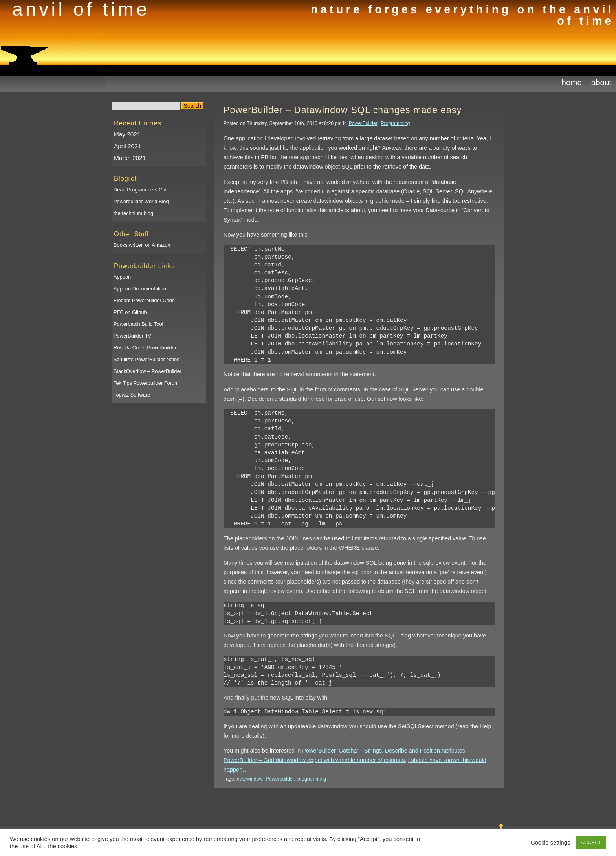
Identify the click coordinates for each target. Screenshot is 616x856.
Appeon (122, 277)
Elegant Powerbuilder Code (144, 300)
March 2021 (130, 158)
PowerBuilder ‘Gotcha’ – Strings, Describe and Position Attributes (384, 751)
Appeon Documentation (140, 289)
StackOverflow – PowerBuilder (148, 371)
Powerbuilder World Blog (141, 201)
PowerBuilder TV (132, 336)
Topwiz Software (132, 395)
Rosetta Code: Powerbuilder (145, 348)
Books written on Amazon (142, 245)
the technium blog (133, 213)
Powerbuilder (280, 779)
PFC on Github (130, 312)
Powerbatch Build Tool (138, 324)
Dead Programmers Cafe (141, 190)
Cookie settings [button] (550, 843)
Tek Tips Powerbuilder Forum (146, 383)
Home (572, 82)
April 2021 (127, 146)
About (601, 82)
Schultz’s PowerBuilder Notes (147, 359)
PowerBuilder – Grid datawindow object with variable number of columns (314, 760)
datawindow (250, 779)
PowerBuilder (363, 123)
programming (312, 779)
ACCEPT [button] (591, 842)
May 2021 (127, 134)
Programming (395, 123)
